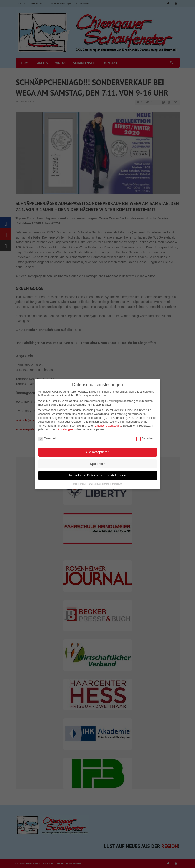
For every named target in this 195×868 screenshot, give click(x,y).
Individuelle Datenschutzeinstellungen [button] (97, 475)
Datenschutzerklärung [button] (99, 483)
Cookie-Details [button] (80, 483)
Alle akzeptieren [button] (97, 452)
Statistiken (145, 438)
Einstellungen (65, 429)
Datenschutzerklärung (108, 425)
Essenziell (47, 438)
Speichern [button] (98, 463)
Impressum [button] (117, 483)
